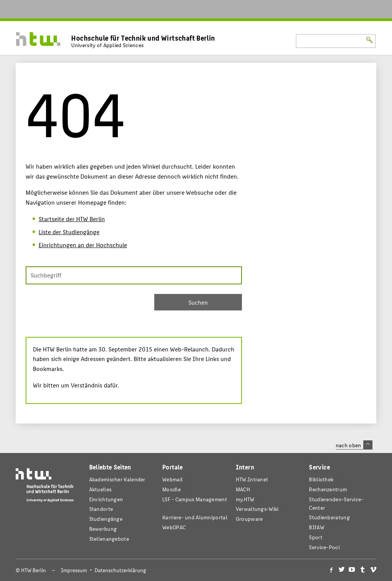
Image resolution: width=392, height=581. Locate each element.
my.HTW (245, 499)
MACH (243, 489)
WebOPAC (174, 527)
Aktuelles (100, 489)
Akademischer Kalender (117, 479)
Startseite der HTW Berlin (72, 219)
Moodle (171, 489)
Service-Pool (324, 547)
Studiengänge (106, 519)
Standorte (101, 509)
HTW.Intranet (252, 479)
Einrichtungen (106, 499)
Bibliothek (321, 479)
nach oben (354, 445)
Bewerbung (103, 529)
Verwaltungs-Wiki (257, 509)
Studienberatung (329, 517)
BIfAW (316, 527)
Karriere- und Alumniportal (195, 517)
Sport (315, 537)
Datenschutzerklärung (120, 570)
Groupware (249, 519)
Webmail (172, 479)
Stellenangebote (109, 539)
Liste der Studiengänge (69, 232)
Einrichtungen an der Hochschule (83, 245)
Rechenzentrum (328, 489)
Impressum (74, 570)
